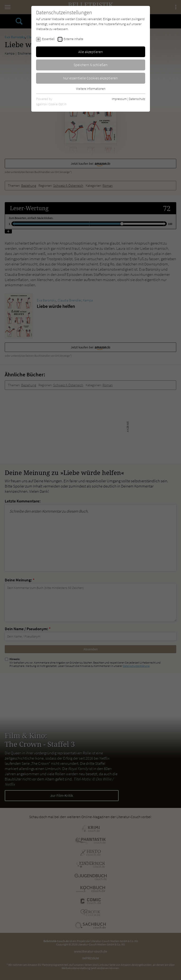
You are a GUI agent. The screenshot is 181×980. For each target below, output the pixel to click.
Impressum (119, 99)
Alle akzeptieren (91, 52)
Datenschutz (137, 99)
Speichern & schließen (91, 65)
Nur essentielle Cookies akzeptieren (90, 78)
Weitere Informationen (91, 89)
